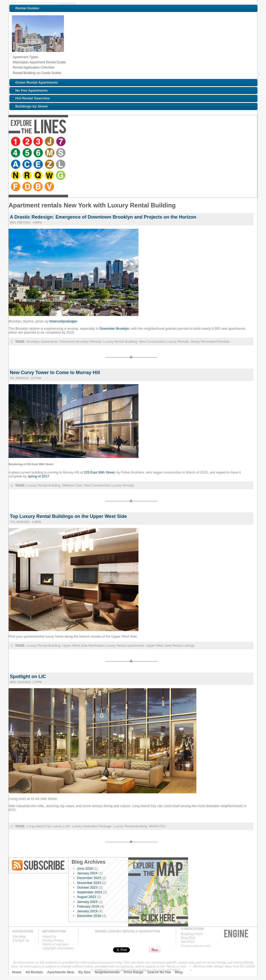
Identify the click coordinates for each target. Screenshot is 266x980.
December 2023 (89, 878)
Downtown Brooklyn (114, 329)
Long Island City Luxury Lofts (48, 826)
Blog (179, 972)
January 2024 (87, 873)
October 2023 (87, 887)
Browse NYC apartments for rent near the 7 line (62, 142)
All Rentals (34, 972)
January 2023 (87, 902)
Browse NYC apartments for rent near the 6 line (95, 142)
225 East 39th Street (99, 472)
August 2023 (87, 897)
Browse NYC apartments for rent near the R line (194, 142)
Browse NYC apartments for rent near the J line (50, 142)
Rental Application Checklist (34, 67)
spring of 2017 (38, 476)
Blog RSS (39, 865)
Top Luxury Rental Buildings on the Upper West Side (68, 516)
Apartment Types (25, 57)
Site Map (19, 937)
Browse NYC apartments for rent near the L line (173, 142)
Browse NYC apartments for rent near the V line (28, 153)
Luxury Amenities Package (92, 826)
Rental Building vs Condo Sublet (37, 73)
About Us (49, 937)
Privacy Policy (53, 940)
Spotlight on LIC (28, 677)
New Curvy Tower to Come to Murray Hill (55, 373)
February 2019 (88, 906)
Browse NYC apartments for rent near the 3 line (39, 142)
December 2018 (89, 916)
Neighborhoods (107, 972)
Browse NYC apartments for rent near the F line (238, 142)
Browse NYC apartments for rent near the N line (183, 142)
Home (17, 972)
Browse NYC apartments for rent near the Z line (162, 142)
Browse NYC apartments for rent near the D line (250, 142)
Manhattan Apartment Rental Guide (39, 62)
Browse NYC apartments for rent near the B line (16, 153)
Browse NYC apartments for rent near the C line (139, 142)
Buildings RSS (192, 934)
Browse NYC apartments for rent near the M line (106, 142)
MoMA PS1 (157, 826)
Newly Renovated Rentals (210, 342)
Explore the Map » (158, 892)
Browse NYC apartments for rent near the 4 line (72, 142)
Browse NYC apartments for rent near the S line (117, 142)
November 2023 (89, 883)
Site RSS (188, 942)
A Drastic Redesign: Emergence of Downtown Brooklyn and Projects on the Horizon (103, 217)
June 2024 (85, 869)
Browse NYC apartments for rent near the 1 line (16, 142)
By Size (84, 972)
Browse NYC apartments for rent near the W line (217, 142)
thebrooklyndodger (63, 321)
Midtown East (72, 485)
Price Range (133, 972)
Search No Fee (159, 972)
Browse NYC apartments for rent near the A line (127, 142)
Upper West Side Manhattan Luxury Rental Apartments (103, 646)
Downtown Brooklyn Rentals (81, 342)
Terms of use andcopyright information (58, 946)
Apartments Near (61, 972)
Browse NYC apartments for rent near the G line (229, 142)
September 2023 (90, 892)
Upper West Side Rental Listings (170, 646)
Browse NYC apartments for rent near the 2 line (28, 142)
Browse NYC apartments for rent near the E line (150, 142)
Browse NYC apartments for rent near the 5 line (83, 142)
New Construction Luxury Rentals (164, 342)
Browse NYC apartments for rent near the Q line (206, 142)
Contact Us (21, 940)
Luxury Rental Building (120, 342)
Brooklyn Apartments (42, 342)
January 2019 (87, 911)
